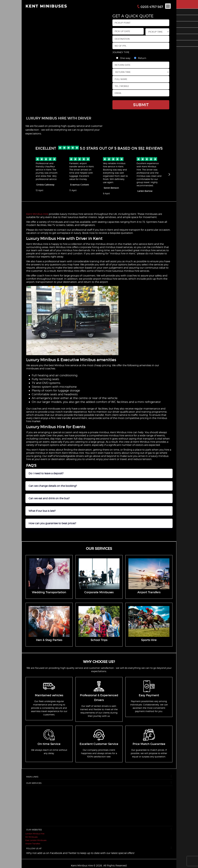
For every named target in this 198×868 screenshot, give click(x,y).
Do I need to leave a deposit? (46, 473)
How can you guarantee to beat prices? (52, 523)
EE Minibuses (31, 837)
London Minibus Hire (35, 834)
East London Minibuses (36, 840)
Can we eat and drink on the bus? (49, 498)
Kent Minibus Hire (37, 214)
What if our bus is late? (42, 511)
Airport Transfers (33, 844)
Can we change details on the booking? (53, 486)
